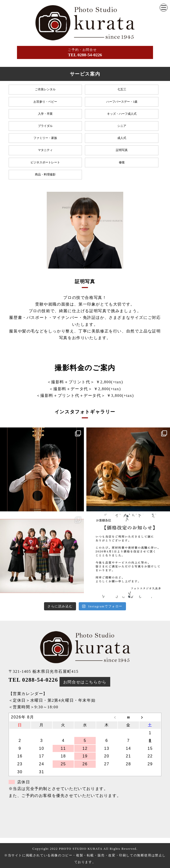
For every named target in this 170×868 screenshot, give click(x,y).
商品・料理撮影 (45, 174)
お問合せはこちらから (85, 682)
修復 (122, 162)
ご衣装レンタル (45, 89)
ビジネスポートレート (45, 162)
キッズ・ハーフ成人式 (122, 114)
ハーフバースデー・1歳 (122, 102)
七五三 (122, 89)
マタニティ (45, 150)
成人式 (122, 138)
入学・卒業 (45, 114)
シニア (122, 126)
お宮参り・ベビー (45, 102)
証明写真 (122, 150)
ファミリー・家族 (45, 138)
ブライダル (45, 126)
